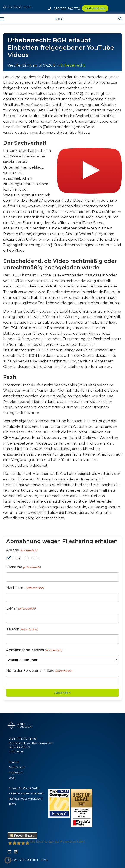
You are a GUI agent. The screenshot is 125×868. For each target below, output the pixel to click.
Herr (17, 558)
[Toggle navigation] (56, 19)
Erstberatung (95, 8)
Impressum (16, 772)
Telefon (22, 629)
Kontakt (14, 762)
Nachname (25, 588)
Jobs (12, 778)
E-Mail (21, 609)
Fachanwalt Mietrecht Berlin (27, 793)
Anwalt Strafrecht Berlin (24, 788)
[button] (8, 860)
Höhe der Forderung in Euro (40, 671)
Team (12, 804)
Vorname (23, 567)
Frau (35, 558)
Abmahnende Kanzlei (34, 650)
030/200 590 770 (64, 9)
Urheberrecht (73, 65)
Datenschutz (17, 767)
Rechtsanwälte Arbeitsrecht (26, 799)
